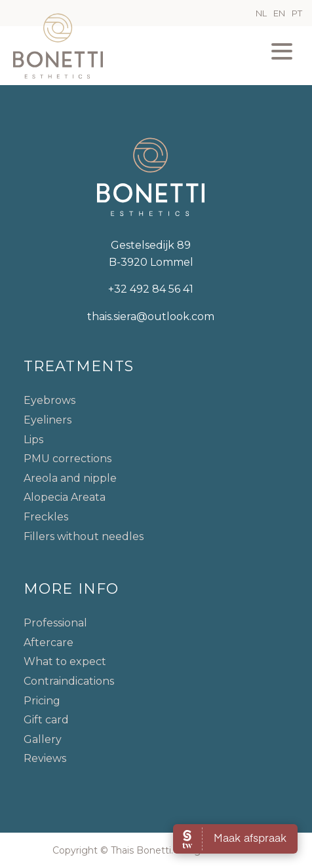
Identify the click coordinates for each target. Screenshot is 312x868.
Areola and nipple (70, 478)
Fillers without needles (84, 536)
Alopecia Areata (65, 497)
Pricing (42, 701)
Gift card (46, 720)
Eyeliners (48, 420)
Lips (33, 440)
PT (297, 13)
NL (261, 13)
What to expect (65, 661)
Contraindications (69, 681)
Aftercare (49, 642)
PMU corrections (68, 459)
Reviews (45, 758)
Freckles (46, 517)
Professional (55, 623)
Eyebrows (49, 400)
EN (279, 13)
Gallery (43, 739)
